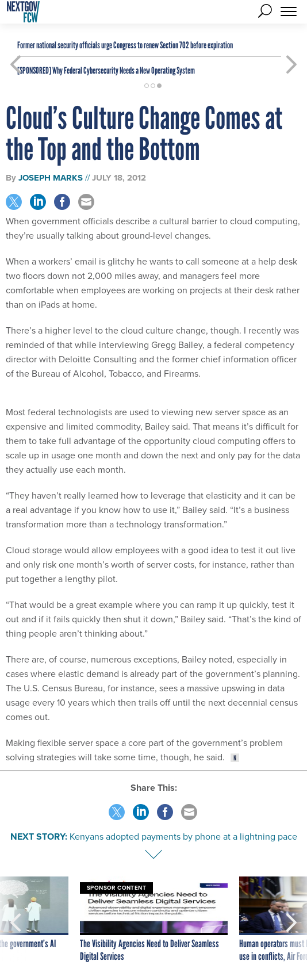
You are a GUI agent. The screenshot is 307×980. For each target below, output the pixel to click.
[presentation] (15, 920)
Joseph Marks (51, 178)
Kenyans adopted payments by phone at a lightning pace (183, 837)
